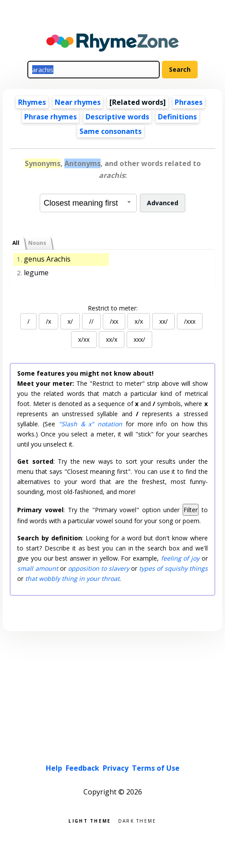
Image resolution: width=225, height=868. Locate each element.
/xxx (190, 321)
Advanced (163, 203)
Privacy (116, 768)
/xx (114, 321)
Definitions (177, 117)
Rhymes (32, 102)
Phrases (189, 102)
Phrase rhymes (51, 117)
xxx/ (139, 339)
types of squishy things (173, 568)
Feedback (82, 768)
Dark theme (137, 820)
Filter (191, 510)
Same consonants (111, 131)
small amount (37, 568)
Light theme (90, 820)
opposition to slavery (99, 568)
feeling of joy (180, 558)
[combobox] (88, 203)
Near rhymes (78, 102)
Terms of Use (156, 768)
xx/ (163, 321)
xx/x (112, 339)
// (91, 321)
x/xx (84, 339)
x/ (70, 321)
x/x (139, 321)
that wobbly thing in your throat (72, 578)
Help (54, 768)
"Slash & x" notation (90, 424)
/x (49, 321)
